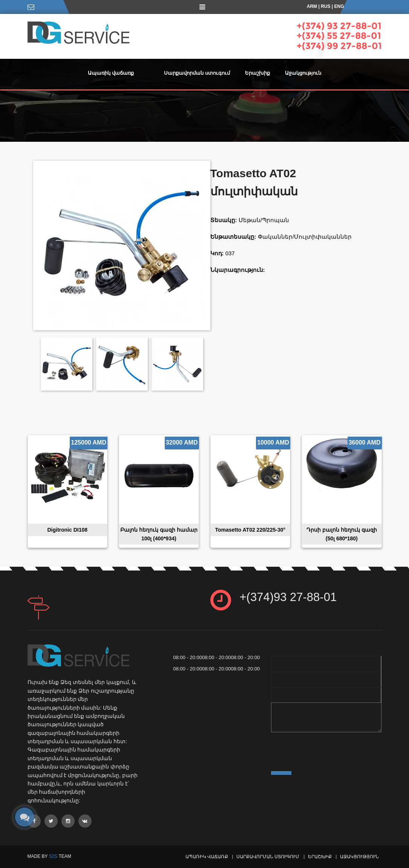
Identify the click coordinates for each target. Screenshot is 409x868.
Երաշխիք (257, 73)
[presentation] (328, 750)
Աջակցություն (303, 73)
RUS (326, 6)
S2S (53, 856)
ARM (312, 6)
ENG (339, 6)
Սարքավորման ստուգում (197, 73)
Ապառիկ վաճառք (111, 73)
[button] (149, 69)
